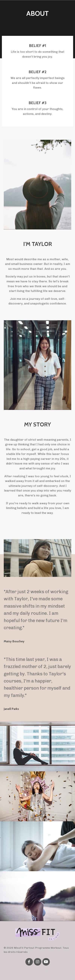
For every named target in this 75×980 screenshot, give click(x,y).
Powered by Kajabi (37, 970)
